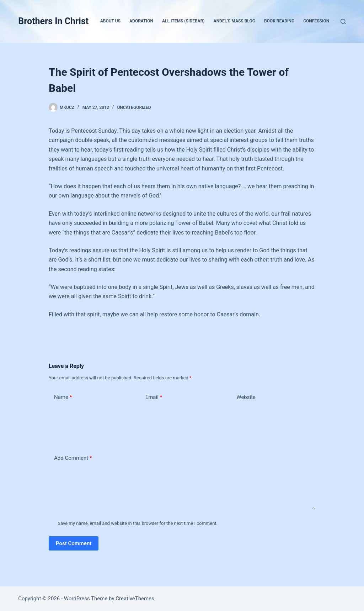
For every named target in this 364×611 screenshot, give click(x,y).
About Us (110, 21)
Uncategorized (134, 107)
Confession (321, 21)
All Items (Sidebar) (183, 21)
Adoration (141, 21)
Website (246, 397)
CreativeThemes (135, 599)
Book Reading (279, 21)
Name (63, 397)
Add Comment (73, 458)
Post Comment (74, 543)
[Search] (343, 22)
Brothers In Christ (53, 21)
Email (154, 397)
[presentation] (97, 426)
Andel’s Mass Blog (234, 21)
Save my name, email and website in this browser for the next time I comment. (138, 523)
